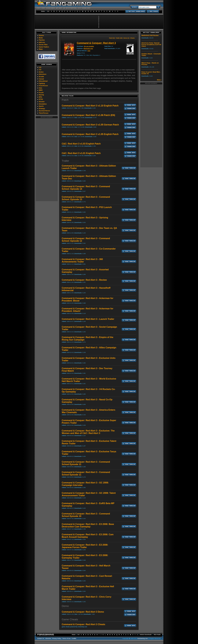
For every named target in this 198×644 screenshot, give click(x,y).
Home (43, 11)
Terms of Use (66, 638)
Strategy (42, 108)
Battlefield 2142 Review (150, 35)
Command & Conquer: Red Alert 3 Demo (83, 612)
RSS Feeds (157, 635)
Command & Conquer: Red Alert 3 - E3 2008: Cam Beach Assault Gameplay (88, 536)
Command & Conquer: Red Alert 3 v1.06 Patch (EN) (88, 115)
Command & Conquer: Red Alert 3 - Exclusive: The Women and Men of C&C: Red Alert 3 (88, 432)
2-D (40, 67)
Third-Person (44, 113)
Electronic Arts (88, 48)
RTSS (41, 99)
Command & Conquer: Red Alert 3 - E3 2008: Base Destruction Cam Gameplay (88, 525)
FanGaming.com (143, 638)
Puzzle (41, 92)
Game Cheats (70, 619)
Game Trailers (44, 47)
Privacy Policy (57, 638)
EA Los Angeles (89, 46)
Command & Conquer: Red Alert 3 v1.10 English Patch (90, 106)
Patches (42, 40)
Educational (43, 81)
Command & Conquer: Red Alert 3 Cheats (83, 624)
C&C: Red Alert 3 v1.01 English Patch (81, 153)
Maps (41, 49)
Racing (41, 95)
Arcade (41, 77)
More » (159, 80)
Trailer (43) (119, 38)
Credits (74, 638)
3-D (40, 70)
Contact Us (41, 638)
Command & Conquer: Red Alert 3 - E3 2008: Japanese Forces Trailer (85, 546)
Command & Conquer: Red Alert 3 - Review (84, 280)
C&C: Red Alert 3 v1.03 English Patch (81, 144)
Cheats (132, 38)
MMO (41, 90)
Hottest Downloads (146, 635)
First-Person (43, 86)
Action (41, 72)
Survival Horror (44, 111)
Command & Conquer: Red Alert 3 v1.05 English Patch (90, 134)
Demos (41, 35)
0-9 (48, 11)
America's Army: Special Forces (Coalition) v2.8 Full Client (151, 45)
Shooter (42, 102)
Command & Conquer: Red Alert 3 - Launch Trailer (88, 319)
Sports (41, 106)
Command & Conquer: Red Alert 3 (96, 43)
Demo (65, 606)
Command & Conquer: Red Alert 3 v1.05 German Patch (90, 125)
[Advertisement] (47, 159)
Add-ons (42, 42)
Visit (89, 51)
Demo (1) (126, 38)
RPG (40, 97)
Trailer (65, 161)
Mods (41, 38)
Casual (41, 79)
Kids (40, 88)
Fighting (42, 83)
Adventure (43, 74)
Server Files (43, 45)
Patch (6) (112, 38)
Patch (65, 100)
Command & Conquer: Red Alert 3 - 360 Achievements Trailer (82, 260)
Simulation (43, 104)
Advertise (48, 638)
